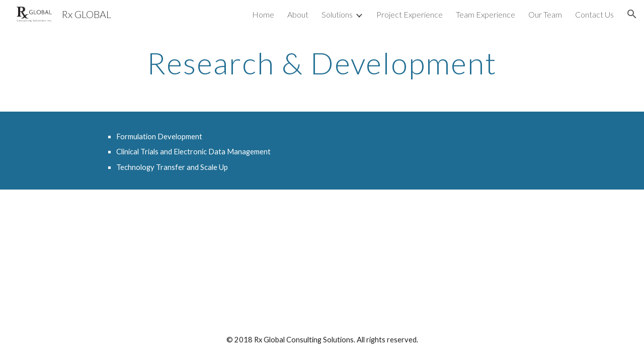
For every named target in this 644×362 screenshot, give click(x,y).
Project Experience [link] (410, 14)
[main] (322, 63)
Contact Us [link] (594, 14)
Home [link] (263, 14)
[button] (632, 14)
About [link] (298, 14)
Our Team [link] (545, 14)
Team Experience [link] (486, 14)
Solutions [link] (337, 14)
